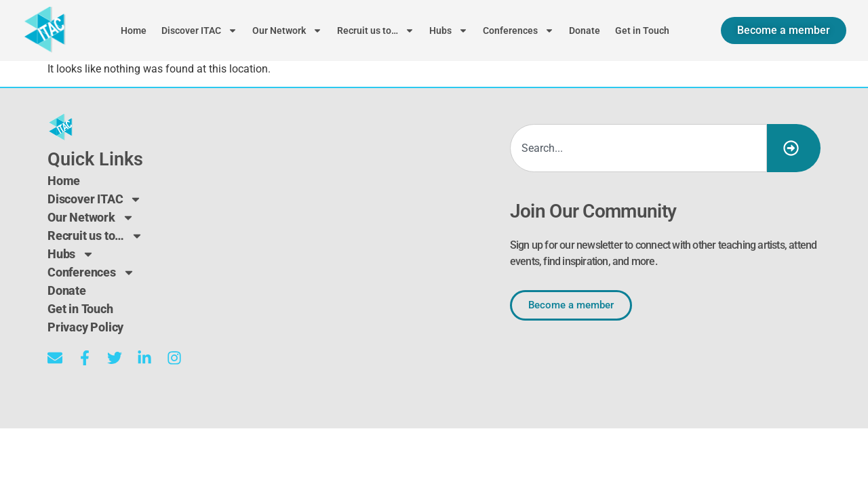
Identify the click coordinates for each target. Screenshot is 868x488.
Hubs (449, 30)
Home (134, 30)
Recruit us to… (376, 30)
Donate (585, 30)
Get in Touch (642, 30)
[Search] (794, 148)
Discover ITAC (199, 30)
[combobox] (638, 148)
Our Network (287, 30)
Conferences (518, 30)
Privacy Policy (85, 327)
